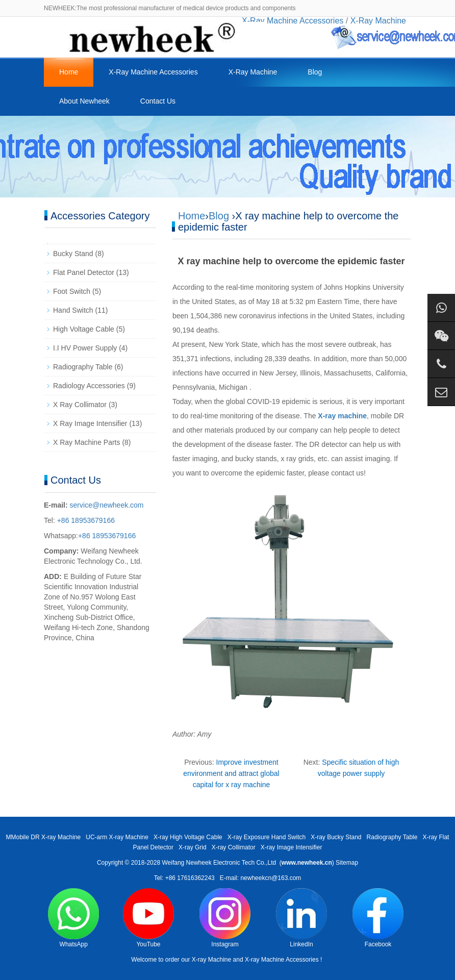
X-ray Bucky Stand (336, 837)
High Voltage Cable (84, 329)
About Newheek (84, 101)
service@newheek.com (107, 505)
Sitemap (347, 863)
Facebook (378, 918)
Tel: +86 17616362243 (184, 878)
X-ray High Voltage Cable (188, 837)
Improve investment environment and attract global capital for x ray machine (231, 773)
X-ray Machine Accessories (282, 960)
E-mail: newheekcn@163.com (261, 878)
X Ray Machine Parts (87, 442)
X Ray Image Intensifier (90, 423)
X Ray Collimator (80, 405)
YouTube (148, 918)
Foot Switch (72, 291)
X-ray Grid (193, 847)
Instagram (225, 918)
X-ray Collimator (234, 847)
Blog (315, 72)
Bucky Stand (73, 254)
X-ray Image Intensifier (292, 847)
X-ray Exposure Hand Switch (267, 837)
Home (69, 72)
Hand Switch (73, 310)
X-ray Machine (211, 960)
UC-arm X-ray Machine (117, 837)
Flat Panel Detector (84, 272)
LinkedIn (301, 918)
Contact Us (158, 101)
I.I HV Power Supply (85, 348)
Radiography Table (83, 367)
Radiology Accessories (89, 386)
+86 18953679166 (85, 520)
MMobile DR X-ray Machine (44, 837)
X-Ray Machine (253, 72)
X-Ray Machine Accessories (153, 72)
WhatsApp (73, 918)
